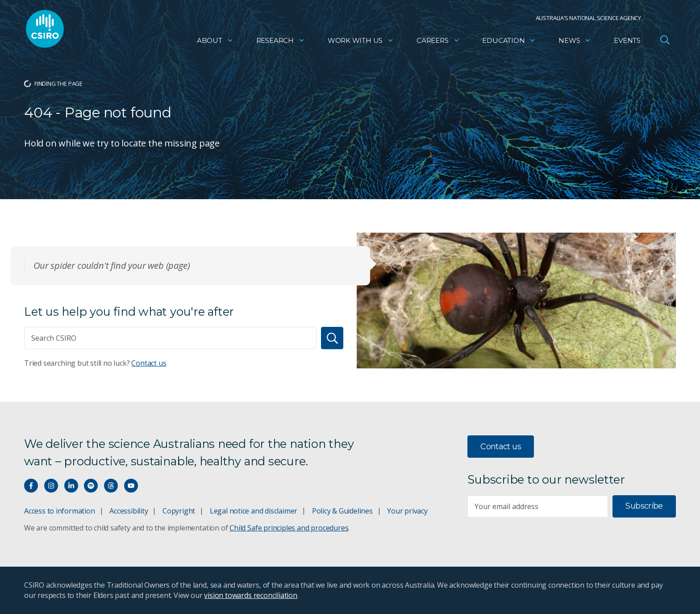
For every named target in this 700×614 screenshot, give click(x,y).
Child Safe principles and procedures (289, 528)
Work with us (361, 43)
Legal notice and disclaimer (254, 511)
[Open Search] (665, 42)
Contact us (149, 363)
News (575, 43)
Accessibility (129, 511)
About (215, 43)
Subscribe (644, 506)
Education (509, 43)
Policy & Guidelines (342, 511)
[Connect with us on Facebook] (31, 486)
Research (281, 43)
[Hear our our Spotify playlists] (91, 486)
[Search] (332, 338)
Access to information (60, 511)
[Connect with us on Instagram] (51, 486)
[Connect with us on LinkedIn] (71, 486)
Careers (438, 43)
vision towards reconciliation (251, 595)
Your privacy (407, 511)
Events (627, 43)
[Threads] (111, 486)
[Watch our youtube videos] (131, 486)
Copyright (179, 511)
